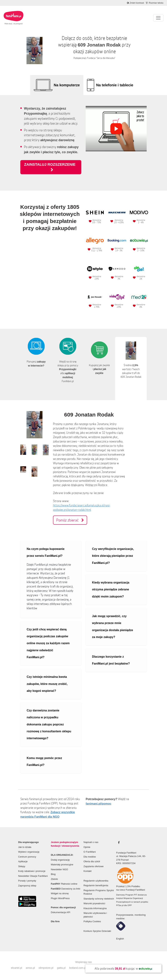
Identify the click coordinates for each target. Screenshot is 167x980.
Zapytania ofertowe (94, 866)
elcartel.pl (17, 968)
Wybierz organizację (29, 852)
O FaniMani (90, 852)
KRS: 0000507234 (126, 863)
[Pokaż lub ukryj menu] (158, 18)
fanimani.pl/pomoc (98, 804)
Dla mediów (90, 857)
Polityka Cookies (92, 921)
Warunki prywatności (94, 903)
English (120, 939)
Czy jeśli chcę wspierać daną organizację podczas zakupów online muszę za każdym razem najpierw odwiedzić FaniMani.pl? (48, 643)
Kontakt (87, 871)
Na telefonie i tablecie (115, 85)
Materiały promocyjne (62, 865)
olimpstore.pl (46, 968)
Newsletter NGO (59, 869)
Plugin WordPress (60, 898)
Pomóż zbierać (70, 520)
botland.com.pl (78, 968)
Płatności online (64, 884)
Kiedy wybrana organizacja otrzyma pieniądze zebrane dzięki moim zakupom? (111, 589)
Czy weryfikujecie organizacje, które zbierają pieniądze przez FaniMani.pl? (113, 556)
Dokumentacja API (61, 912)
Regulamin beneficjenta (96, 885)
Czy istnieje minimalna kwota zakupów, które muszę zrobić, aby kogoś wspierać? (47, 684)
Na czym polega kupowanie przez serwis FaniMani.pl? (46, 552)
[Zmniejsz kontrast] (135, 3)
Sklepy (22, 866)
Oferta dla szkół (92, 861)
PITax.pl (120, 905)
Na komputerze (67, 85)
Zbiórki (54, 879)
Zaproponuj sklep (27, 886)
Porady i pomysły (27, 881)
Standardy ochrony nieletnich (99, 899)
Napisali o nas (91, 842)
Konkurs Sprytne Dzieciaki (97, 931)
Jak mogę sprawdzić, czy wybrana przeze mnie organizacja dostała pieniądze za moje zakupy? (113, 627)
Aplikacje (23, 861)
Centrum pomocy (27, 857)
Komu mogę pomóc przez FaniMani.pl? (44, 761)
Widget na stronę (60, 893)
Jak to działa (25, 847)
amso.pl (30, 968)
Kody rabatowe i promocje (32, 871)
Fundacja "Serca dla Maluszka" (101, 58)
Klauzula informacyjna (95, 908)
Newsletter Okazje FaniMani (33, 876)
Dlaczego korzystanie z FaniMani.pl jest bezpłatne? (111, 660)
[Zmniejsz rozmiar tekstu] (155, 3)
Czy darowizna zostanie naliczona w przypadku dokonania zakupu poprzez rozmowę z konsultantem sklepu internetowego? (49, 724)
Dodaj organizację (60, 860)
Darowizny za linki (66, 889)
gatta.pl (61, 968)
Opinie (87, 847)
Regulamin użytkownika (96, 881)
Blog (53, 874)
